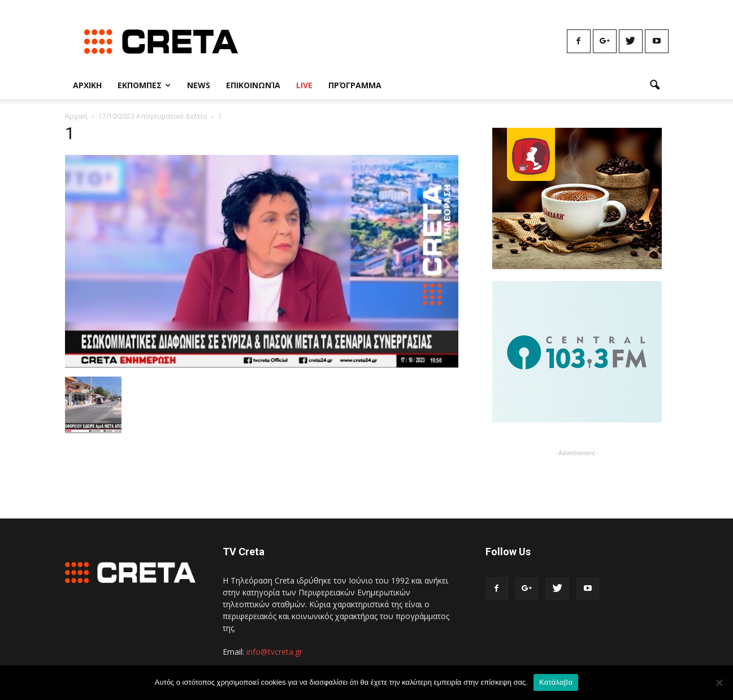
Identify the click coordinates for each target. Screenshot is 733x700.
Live (304, 85)
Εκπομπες (144, 85)
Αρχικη (87, 85)
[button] (655, 85)
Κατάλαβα (556, 682)
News (199, 85)
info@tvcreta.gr (274, 652)
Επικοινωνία (253, 85)
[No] (719, 682)
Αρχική (76, 116)
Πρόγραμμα (355, 85)
